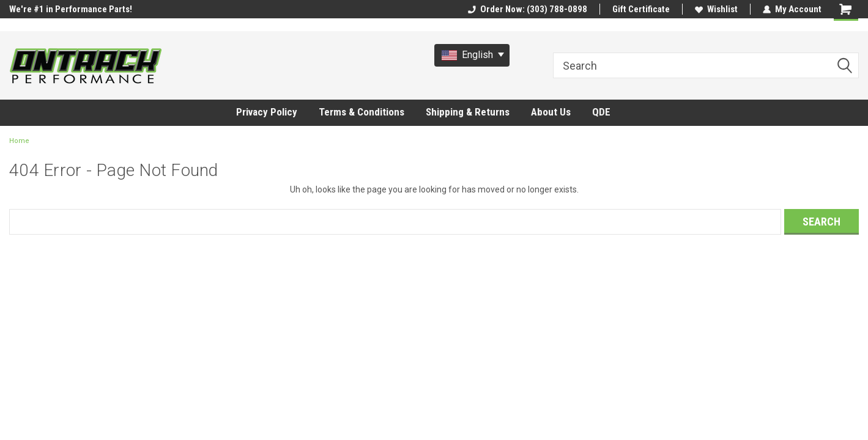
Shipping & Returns (468, 112)
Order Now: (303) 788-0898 (528, 9)
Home (19, 141)
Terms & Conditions (362, 112)
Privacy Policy (267, 112)
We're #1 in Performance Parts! (71, 9)
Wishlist (716, 9)
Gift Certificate (641, 9)
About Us (551, 112)
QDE (601, 112)
